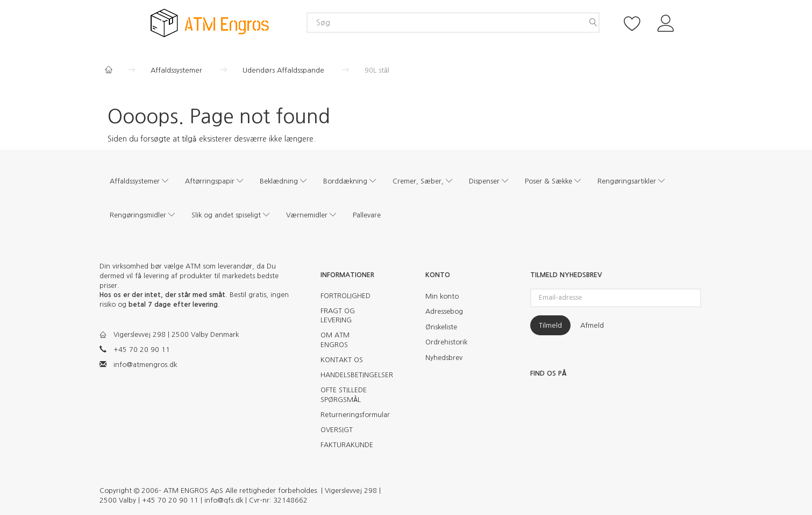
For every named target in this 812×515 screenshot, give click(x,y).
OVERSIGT (337, 430)
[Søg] (593, 23)
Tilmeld (550, 325)
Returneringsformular (351, 415)
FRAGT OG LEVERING (338, 316)
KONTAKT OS (342, 360)
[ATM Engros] (210, 22)
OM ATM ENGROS (335, 340)
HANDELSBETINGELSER (351, 375)
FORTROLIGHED (346, 296)
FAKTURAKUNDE (347, 445)
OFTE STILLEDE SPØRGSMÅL (344, 395)
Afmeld (592, 325)
